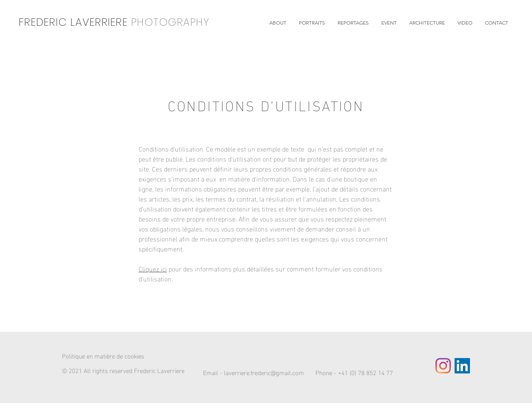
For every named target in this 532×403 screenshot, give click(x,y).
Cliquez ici (153, 268)
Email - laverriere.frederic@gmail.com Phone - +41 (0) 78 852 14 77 (298, 372)
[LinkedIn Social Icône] (462, 366)
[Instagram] (443, 366)
